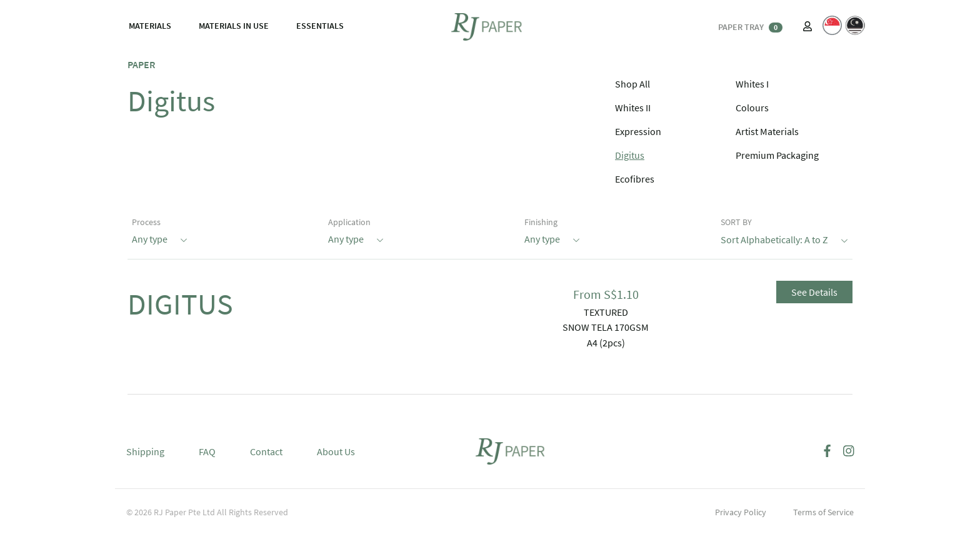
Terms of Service (823, 512)
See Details (814, 292)
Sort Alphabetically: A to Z (784, 239)
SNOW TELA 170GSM (606, 327)
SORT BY (736, 222)
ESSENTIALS (320, 26)
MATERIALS (150, 26)
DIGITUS (180, 304)
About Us (336, 451)
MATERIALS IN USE (234, 26)
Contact (266, 451)
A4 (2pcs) (606, 343)
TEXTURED (606, 312)
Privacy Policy (741, 512)
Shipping (145, 451)
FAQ (207, 451)
